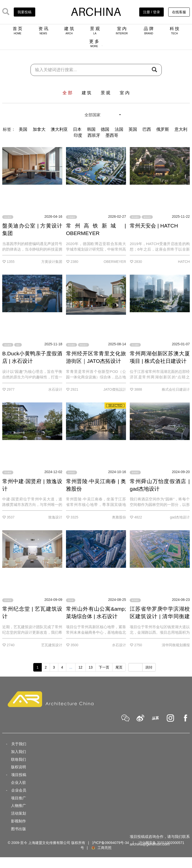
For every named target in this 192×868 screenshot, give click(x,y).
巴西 (147, 129)
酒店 (18, 345)
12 (80, 667)
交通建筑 (71, 217)
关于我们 (19, 744)
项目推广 (18, 798)
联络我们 (18, 759)
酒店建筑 (8, 345)
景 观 (95, 31)
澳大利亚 (59, 129)
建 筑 (69, 31)
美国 (23, 129)
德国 (105, 129)
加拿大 (39, 129)
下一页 (104, 667)
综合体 (71, 600)
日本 (77, 129)
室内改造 (8, 600)
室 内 (122, 31)
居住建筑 (8, 472)
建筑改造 (147, 217)
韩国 (91, 129)
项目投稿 (19, 775)
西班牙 (94, 135)
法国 (119, 129)
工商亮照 (101, 848)
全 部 (67, 93)
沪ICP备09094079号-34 (110, 843)
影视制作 (18, 821)
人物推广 (18, 805)
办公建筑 (135, 345)
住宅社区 (71, 472)
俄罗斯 (163, 129)
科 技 (175, 31)
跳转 (149, 667)
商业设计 (83, 345)
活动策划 (18, 813)
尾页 (119, 667)
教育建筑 (135, 600)
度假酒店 (135, 472)
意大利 (181, 129)
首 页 (18, 31)
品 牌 (149, 31)
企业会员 (19, 790)
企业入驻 (18, 782)
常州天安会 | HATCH (154, 226)
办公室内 (8, 217)
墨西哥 (112, 135)
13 (91, 667)
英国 (133, 129)
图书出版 (18, 829)
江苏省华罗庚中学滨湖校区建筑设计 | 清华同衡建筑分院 (160, 616)
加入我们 (18, 752)
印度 (78, 135)
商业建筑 (135, 217)
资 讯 (43, 31)
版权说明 (18, 767)
